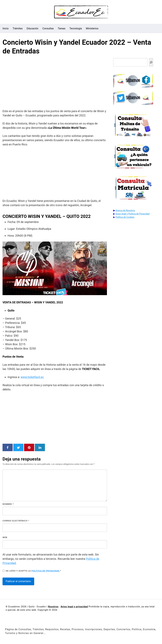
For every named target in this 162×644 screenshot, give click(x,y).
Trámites (18, 28)
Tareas (62, 28)
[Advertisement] (55, 83)
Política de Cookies (125, 217)
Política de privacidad (46, 571)
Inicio (6, 28)
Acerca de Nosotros (125, 210)
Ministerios (92, 28)
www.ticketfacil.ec (32, 377)
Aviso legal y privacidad (74, 607)
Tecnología (76, 28)
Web (5, 537)
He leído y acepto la (32, 571)
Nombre (8, 504)
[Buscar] (151, 62)
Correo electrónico (16, 521)
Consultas (48, 28)
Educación (32, 28)
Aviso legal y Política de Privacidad (132, 214)
